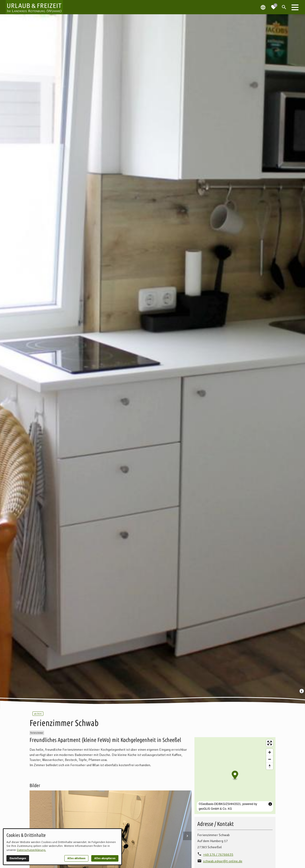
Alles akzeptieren (105, 858)
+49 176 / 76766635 (218, 854)
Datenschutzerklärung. (31, 850)
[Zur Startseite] (34, 7)
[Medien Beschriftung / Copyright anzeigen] (302, 691)
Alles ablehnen (76, 858)
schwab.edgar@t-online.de (223, 861)
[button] (295, 7)
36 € (38, 714)
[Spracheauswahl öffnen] (263, 7)
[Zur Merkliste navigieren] (274, 5)
